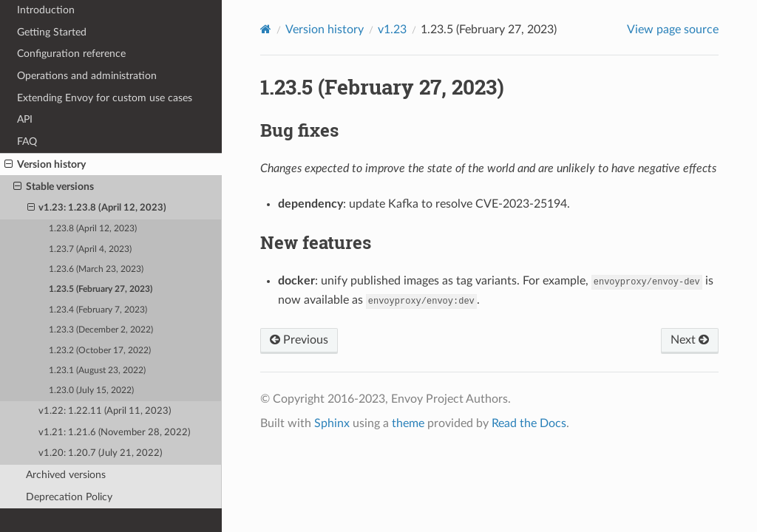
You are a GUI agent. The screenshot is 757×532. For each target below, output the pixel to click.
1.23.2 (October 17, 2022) (100, 351)
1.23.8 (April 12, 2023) (93, 229)
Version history (45, 165)
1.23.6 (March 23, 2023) (96, 269)
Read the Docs (529, 423)
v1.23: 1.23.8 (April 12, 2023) (97, 208)
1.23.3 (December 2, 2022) (101, 330)
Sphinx (332, 423)
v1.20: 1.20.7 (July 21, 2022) (100, 453)
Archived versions (66, 475)
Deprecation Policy (69, 497)
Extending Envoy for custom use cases (105, 98)
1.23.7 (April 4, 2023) (90, 249)
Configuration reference (71, 54)
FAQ (27, 141)
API (25, 119)
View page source (673, 30)
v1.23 (392, 30)
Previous (299, 340)
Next (690, 340)
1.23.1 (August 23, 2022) (97, 371)
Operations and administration (87, 76)
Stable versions (54, 187)
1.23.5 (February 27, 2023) (101, 289)
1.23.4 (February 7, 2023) (98, 310)
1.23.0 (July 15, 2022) (91, 391)
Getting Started (52, 32)
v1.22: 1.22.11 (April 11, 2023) (105, 411)
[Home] (266, 29)
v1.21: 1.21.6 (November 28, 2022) (114, 433)
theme (408, 423)
